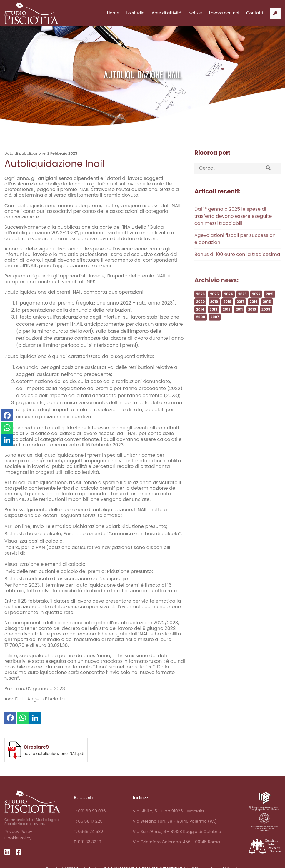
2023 (242, 304)
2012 (226, 319)
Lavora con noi (224, 13)
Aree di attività (167, 13)
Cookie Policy (18, 838)
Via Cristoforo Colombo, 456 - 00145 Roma (176, 842)
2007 (215, 327)
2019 (214, 312)
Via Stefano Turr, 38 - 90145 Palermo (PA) (175, 821)
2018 (227, 312)
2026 (200, 304)
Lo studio (136, 13)
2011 (239, 319)
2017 (241, 312)
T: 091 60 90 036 (90, 811)
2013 (214, 319)
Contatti (255, 13)
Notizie (195, 13)
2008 (201, 327)
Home (113, 13)
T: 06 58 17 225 (88, 821)
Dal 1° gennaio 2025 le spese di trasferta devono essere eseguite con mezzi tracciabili (233, 226)
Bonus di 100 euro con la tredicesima (237, 264)
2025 (214, 304)
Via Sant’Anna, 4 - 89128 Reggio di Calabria (177, 832)
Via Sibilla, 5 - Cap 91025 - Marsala (169, 811)
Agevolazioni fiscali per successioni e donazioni (236, 249)
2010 (252, 319)
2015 (267, 312)
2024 (229, 304)
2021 (270, 304)
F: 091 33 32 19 (87, 842)
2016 (254, 312)
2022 (256, 304)
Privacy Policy (18, 832)
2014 (200, 319)
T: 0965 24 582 (89, 832)
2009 (266, 319)
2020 (200, 312)
